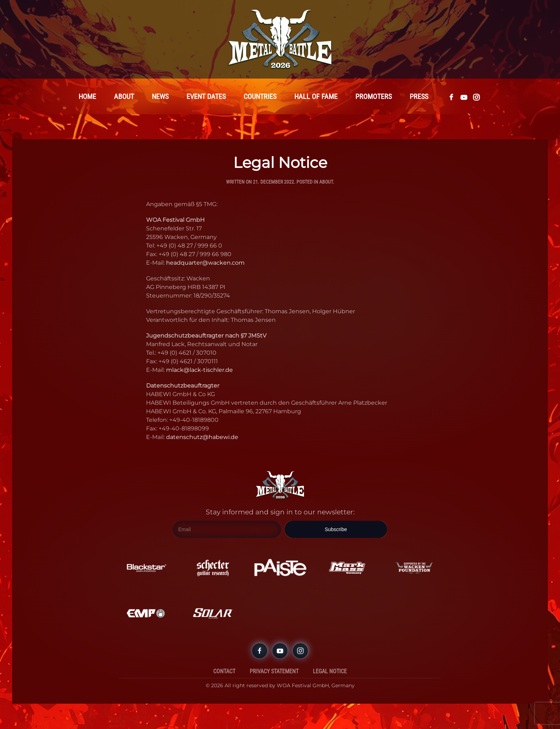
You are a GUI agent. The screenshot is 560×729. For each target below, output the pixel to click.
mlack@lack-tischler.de (199, 370)
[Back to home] (280, 39)
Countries (260, 97)
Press (419, 97)
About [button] (124, 97)
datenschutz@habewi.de (202, 437)
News (160, 97)
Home (87, 97)
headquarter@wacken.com (205, 263)
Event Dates (206, 97)
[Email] (227, 530)
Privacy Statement (274, 672)
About (326, 182)
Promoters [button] (374, 97)
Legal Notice (330, 672)
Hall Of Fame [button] (316, 97)
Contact (224, 672)
